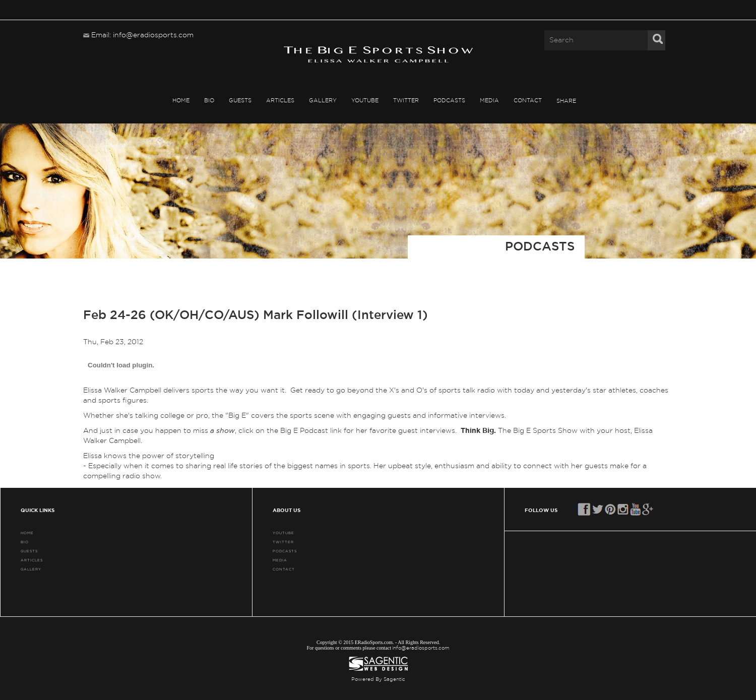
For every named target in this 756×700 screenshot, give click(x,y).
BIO (209, 101)
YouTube (365, 101)
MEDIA (489, 101)
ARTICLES (280, 101)
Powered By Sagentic (378, 679)
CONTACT (528, 101)
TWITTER (406, 101)
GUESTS (240, 101)
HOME (181, 101)
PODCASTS (449, 101)
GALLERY (323, 101)
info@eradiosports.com (421, 648)
